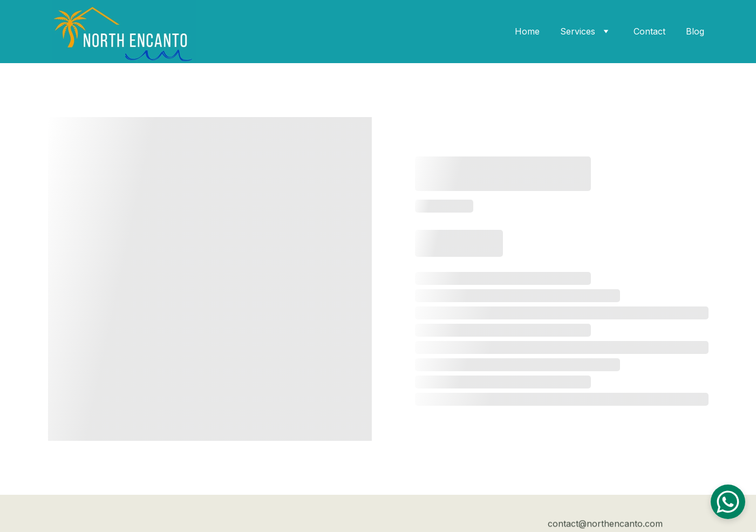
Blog (695, 31)
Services (578, 31)
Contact (649, 31)
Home (527, 31)
